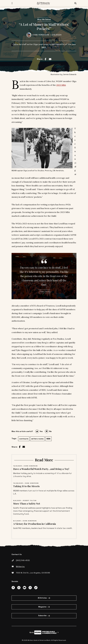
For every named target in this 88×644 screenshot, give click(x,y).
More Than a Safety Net (27, 503)
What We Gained (44, 19)
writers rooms (37, 439)
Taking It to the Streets (26, 486)
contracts (24, 439)
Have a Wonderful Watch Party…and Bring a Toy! (41, 469)
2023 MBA (61, 85)
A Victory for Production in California (35, 524)
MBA (48, 439)
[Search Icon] (75, 3)
